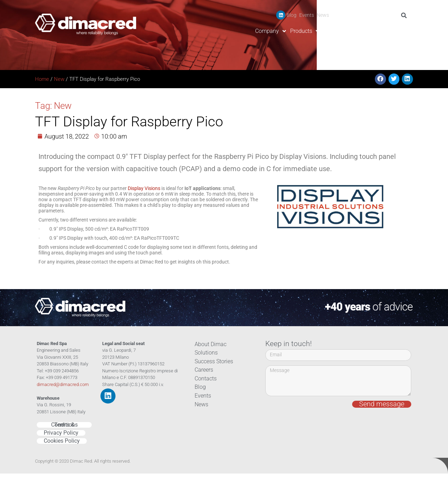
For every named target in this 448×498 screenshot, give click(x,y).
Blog (292, 15)
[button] (380, 79)
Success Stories (343, 31)
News (323, 15)
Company (271, 31)
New (59, 79)
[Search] (405, 15)
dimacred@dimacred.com (63, 384)
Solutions (205, 353)
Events (307, 15)
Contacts (400, 31)
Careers (375, 31)
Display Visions (144, 188)
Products (305, 31)
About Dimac (209, 344)
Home (42, 79)
